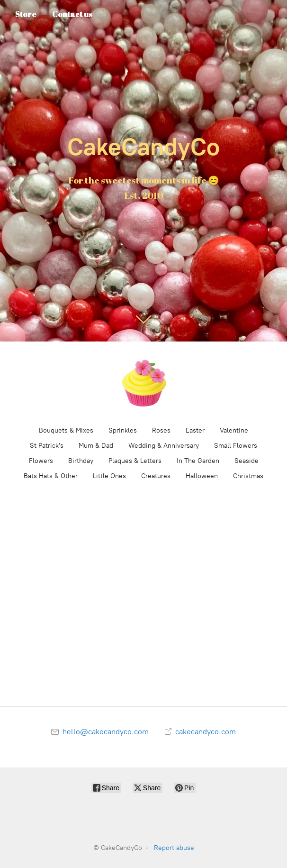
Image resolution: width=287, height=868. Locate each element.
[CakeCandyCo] (143, 383)
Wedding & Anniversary (164, 446)
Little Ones (109, 476)
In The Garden (198, 461)
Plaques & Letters (135, 461)
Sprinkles (123, 430)
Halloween (202, 476)
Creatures (156, 476)
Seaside (247, 461)
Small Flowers (236, 446)
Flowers (41, 461)
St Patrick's (47, 446)
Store (26, 14)
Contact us (72, 14)
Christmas (248, 476)
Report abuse (174, 848)
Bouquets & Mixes (66, 430)
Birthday (81, 461)
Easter (195, 430)
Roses (161, 430)
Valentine (234, 430)
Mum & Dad (96, 446)
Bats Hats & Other (51, 476)
